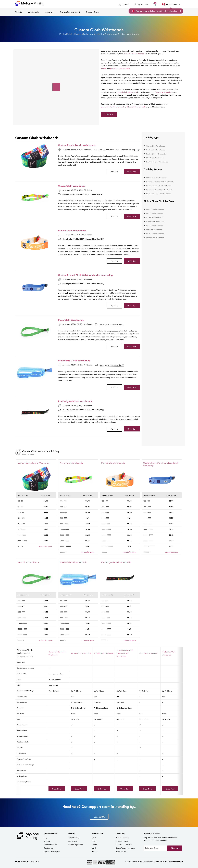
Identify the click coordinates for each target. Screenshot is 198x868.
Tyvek (94, 841)
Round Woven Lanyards (125, 848)
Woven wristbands (163, 92)
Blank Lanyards (122, 851)
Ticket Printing (74, 838)
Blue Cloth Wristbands (154, 214)
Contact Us (99, 817)
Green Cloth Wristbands (155, 222)
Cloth (94, 838)
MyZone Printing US (52, 851)
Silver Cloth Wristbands (155, 234)
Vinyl (94, 848)
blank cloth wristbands (136, 107)
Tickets (18, 12)
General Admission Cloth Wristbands (160, 182)
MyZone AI (35, 861)
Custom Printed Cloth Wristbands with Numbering (85, 275)
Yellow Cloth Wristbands (155, 237)
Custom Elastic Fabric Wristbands (77, 145)
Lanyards (49, 12)
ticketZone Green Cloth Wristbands (159, 190)
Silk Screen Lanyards (124, 844)
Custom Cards (93, 12)
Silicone (95, 851)
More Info (114, 172)
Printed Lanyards (122, 841)
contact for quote (46, 546)
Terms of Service (51, 844)
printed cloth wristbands (120, 68)
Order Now (109, 114)
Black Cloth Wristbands (155, 210)
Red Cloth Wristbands (154, 230)
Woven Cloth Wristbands (72, 186)
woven (104, 68)
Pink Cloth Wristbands (154, 226)
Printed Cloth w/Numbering (156, 154)
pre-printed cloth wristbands (113, 107)
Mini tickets (72, 841)
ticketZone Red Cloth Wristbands (158, 194)
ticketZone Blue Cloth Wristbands (159, 186)
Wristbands (33, 12)
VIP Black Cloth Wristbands (156, 178)
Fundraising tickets (75, 844)
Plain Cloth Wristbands (71, 320)
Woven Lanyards (122, 838)
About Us (48, 841)
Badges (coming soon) (70, 12)
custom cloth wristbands (134, 54)
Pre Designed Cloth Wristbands (75, 401)
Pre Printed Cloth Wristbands (74, 360)
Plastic (95, 844)
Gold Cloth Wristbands (155, 218)
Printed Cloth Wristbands (72, 230)
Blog (46, 838)
